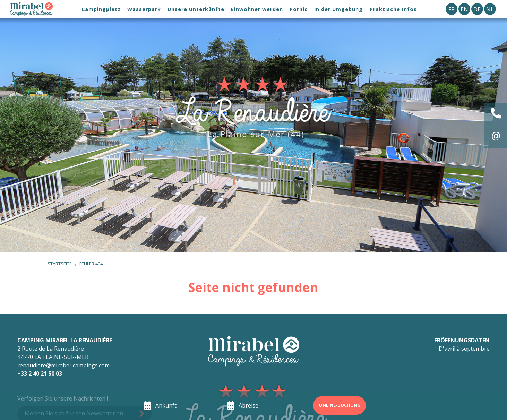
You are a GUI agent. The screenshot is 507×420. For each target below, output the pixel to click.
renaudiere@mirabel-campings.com (63, 365)
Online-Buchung (340, 405)
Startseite (60, 264)
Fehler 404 (91, 264)
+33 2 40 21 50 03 (40, 374)
